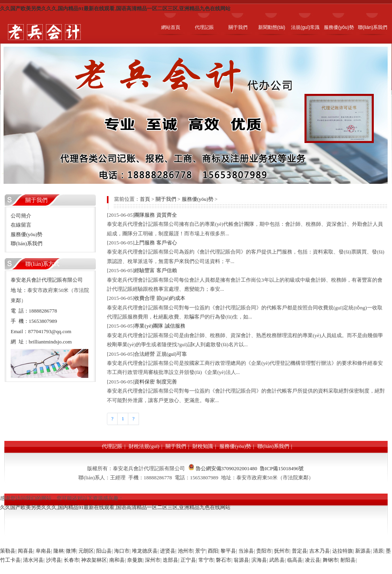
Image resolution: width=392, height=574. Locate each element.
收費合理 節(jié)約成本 (160, 298)
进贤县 (168, 551)
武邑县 (277, 560)
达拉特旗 (343, 551)
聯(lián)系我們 (273, 446)
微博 (71, 551)
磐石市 (224, 560)
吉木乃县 (320, 551)
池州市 (186, 551)
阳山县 (104, 551)
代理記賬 (112, 446)
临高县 (295, 560)
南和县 (117, 560)
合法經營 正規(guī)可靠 (161, 354)
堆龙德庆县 (145, 551)
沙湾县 (54, 560)
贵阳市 (264, 551)
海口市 (122, 551)
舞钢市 (330, 560)
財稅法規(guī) (144, 446)
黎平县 (228, 551)
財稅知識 (203, 446)
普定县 (300, 551)
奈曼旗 (135, 560)
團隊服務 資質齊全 (155, 215)
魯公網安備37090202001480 (226, 468)
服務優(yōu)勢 (198, 199)
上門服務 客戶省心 (155, 243)
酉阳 (213, 551)
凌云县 (313, 560)
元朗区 (86, 551)
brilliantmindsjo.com (50, 342)
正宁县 (188, 560)
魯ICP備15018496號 (282, 468)
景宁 (200, 551)
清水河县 (33, 560)
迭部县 (170, 560)
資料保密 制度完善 (155, 382)
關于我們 (166, 199)
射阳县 (348, 560)
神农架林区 (94, 560)
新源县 (363, 551)
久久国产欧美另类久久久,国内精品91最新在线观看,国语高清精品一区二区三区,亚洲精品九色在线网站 (115, 9)
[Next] (133, 419)
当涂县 (246, 551)
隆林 (59, 551)
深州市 (153, 560)
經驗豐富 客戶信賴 (155, 270)
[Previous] (112, 419)
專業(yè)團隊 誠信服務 (160, 326)
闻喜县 (26, 551)
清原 (378, 551)
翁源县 (241, 560)
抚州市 (282, 551)
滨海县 (259, 560)
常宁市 (206, 560)
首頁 (145, 199)
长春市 (71, 560)
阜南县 (43, 551)
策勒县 (8, 551)
